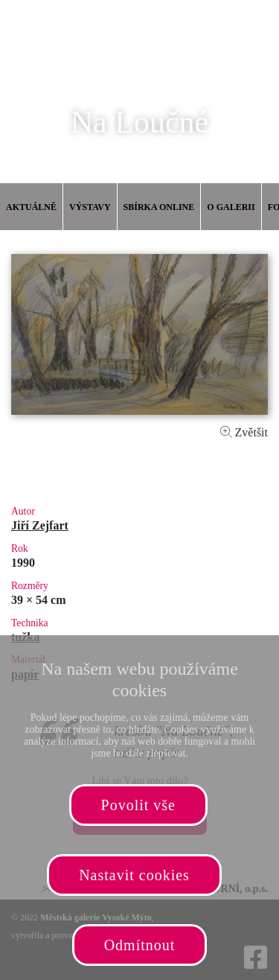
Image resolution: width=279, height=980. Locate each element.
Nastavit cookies (134, 875)
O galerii (231, 207)
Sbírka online (159, 207)
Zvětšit (244, 432)
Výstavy (90, 207)
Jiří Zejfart (40, 525)
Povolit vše (138, 805)
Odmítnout (140, 945)
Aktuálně (31, 207)
